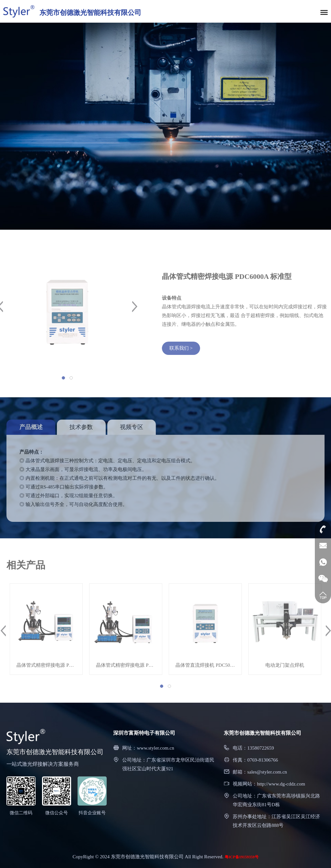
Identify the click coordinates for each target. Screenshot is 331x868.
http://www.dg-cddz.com (281, 784)
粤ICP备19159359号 (242, 857)
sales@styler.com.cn (267, 772)
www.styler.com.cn (155, 748)
